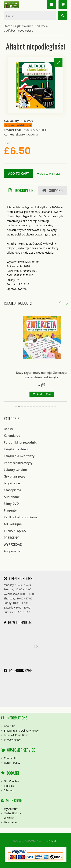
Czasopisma (12, 490)
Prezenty (10, 510)
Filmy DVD (11, 504)
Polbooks (53, 841)
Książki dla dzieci (23, 26)
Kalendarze (12, 436)
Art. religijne (13, 524)
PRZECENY (11, 538)
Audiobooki (12, 497)
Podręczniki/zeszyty (18, 463)
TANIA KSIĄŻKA (15, 531)
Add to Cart (19, 173)
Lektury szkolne (15, 470)
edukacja (42, 26)
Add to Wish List (50, 174)
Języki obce (12, 483)
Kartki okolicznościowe (20, 517)
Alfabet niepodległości (20, 31)
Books (8, 429)
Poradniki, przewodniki (21, 442)
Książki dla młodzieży (19, 456)
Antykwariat (13, 551)
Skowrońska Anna (27, 134)
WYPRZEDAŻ (13, 544)
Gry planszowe (14, 476)
